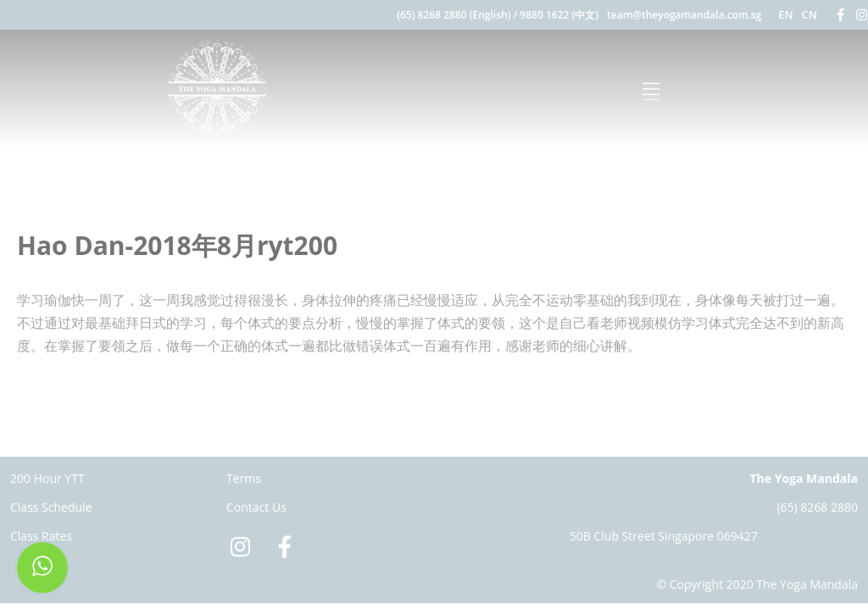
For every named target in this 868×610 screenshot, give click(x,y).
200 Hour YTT (47, 478)
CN (810, 14)
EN (785, 14)
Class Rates (41, 536)
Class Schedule (51, 507)
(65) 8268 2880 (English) (453, 15)
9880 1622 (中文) (559, 15)
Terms (244, 478)
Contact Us (256, 507)
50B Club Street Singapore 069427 (664, 536)
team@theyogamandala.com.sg (684, 15)
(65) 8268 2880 (817, 507)
